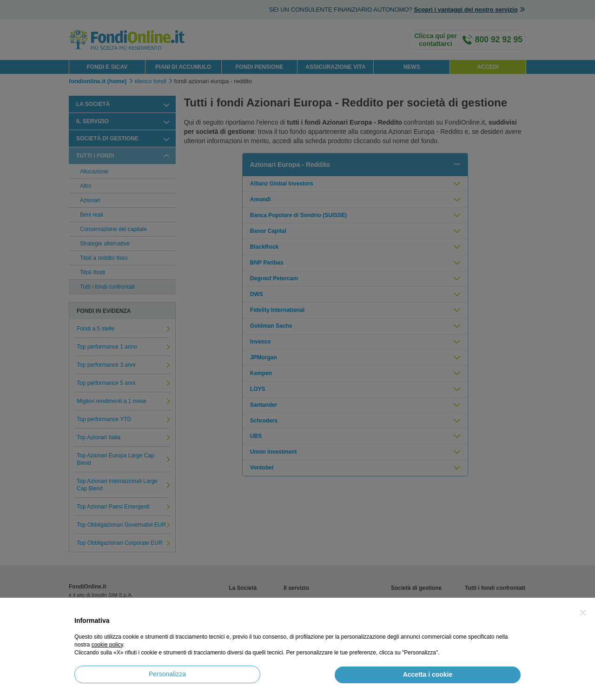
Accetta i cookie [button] (428, 674)
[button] (583, 613)
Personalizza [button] (167, 674)
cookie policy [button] (107, 645)
